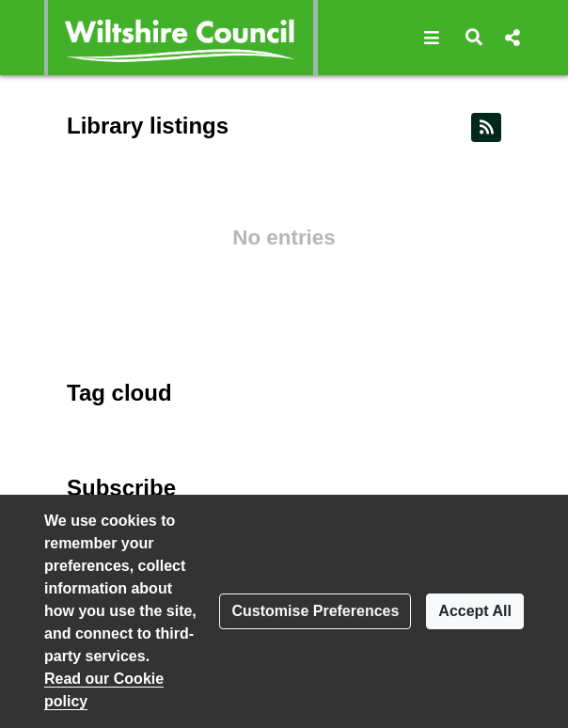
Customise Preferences (315, 611)
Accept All (475, 611)
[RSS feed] (486, 127)
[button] (432, 38)
